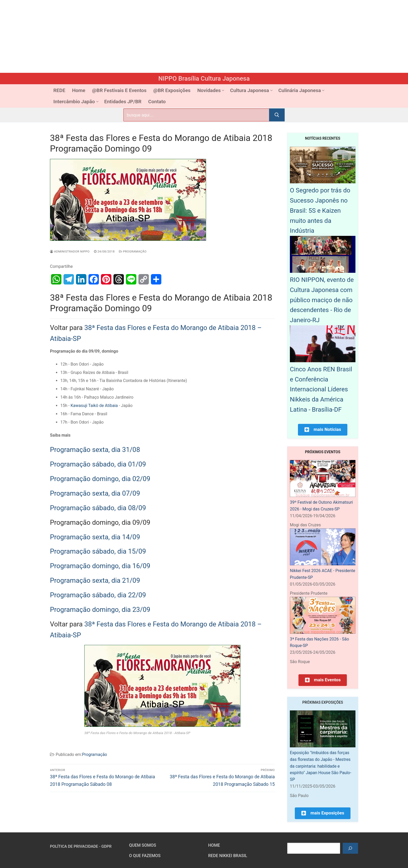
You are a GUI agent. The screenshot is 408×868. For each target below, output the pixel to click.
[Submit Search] (277, 115)
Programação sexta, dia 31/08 (95, 450)
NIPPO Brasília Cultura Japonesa (204, 79)
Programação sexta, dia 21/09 (95, 580)
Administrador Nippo (70, 251)
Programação (133, 251)
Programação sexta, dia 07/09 (95, 493)
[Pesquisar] (350, 848)
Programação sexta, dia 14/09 (95, 537)
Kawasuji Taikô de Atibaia (94, 406)
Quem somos (143, 845)
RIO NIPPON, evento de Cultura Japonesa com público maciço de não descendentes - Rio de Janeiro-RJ (322, 300)
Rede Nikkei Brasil (228, 856)
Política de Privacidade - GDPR (81, 846)
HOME (214, 845)
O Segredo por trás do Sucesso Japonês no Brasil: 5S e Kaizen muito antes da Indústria (320, 210)
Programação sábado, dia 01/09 (98, 464)
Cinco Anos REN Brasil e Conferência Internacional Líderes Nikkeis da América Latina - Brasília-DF (321, 389)
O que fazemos (145, 856)
